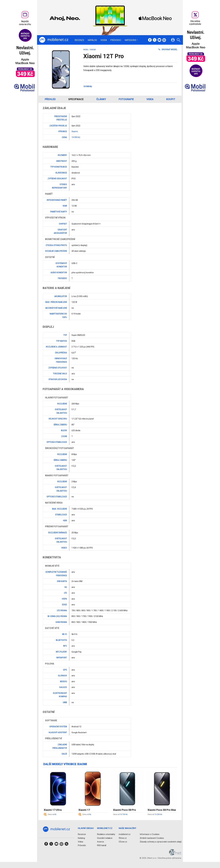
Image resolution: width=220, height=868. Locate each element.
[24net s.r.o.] (175, 854)
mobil (86, 50)
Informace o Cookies (150, 834)
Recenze (79, 40)
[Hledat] (179, 40)
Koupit (171, 99)
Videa (104, 40)
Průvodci (116, 40)
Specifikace (76, 99)
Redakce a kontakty (106, 834)
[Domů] (54, 40)
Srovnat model (168, 49)
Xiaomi (93, 50)
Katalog (92, 40)
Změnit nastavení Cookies (152, 838)
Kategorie (130, 40)
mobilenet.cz (125, 834)
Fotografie (126, 99)
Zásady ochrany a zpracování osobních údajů (161, 842)
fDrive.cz (123, 838)
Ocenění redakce (105, 838)
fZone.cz (123, 842)
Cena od (52, 814)
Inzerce (101, 842)
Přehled (50, 99)
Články (101, 99)
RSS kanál (102, 845)
